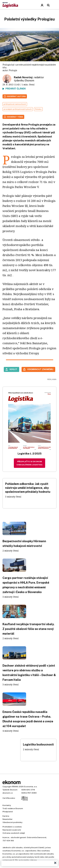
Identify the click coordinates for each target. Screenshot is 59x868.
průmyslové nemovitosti (15, 104)
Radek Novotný (23, 77)
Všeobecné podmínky (12, 822)
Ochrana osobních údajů (14, 833)
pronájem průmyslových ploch (18, 109)
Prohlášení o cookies (12, 827)
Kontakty (7, 805)
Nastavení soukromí (12, 830)
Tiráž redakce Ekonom (13, 808)
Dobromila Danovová (37, 837)
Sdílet (13, 369)
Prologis (13, 70)
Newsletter (8, 819)
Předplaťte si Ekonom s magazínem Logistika (29, 463)
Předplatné (8, 812)
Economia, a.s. (31, 787)
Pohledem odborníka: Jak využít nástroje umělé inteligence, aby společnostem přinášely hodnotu (28, 488)
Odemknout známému (40, 369)
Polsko (38, 109)
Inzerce (6, 837)
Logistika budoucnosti (38, 744)
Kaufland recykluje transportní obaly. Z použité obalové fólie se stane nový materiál (28, 629)
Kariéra (6, 816)
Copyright (7, 787)
